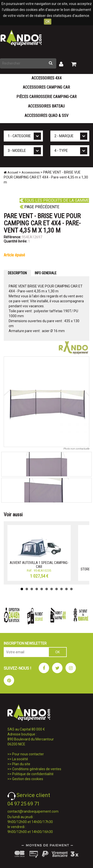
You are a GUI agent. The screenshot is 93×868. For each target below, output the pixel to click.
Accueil (11, 172)
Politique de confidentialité (33, 774)
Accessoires (31, 172)
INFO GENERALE (46, 273)
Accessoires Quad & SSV (46, 116)
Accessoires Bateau (46, 106)
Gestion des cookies (28, 779)
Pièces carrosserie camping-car (46, 97)
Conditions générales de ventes (37, 769)
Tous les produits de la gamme (54, 200)
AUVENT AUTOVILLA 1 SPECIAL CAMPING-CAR (39, 565)
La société (20, 759)
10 (66, 589)
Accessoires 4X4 (46, 78)
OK (48, 22)
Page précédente (39, 207)
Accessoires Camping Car (46, 87)
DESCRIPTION (17, 273)
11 (71, 589)
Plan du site (21, 764)
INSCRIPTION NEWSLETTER (25, 643)
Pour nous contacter (28, 754)
